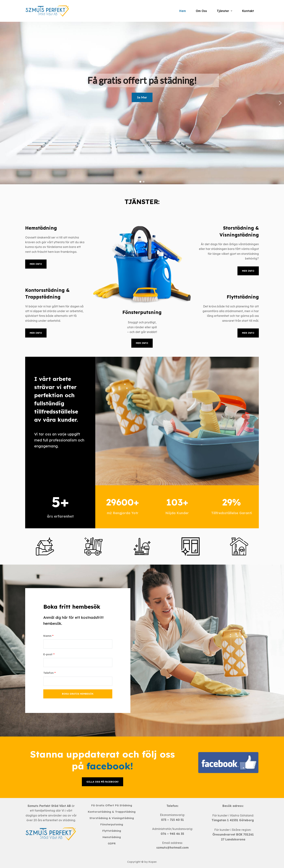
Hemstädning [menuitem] (112, 837)
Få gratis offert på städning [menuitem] (112, 805)
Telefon (49, 673)
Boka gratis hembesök (78, 694)
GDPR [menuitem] (112, 843)
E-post (49, 654)
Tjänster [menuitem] (225, 11)
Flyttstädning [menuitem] (112, 831)
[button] (4, 103)
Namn (48, 636)
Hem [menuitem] (183, 11)
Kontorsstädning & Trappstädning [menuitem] (112, 812)
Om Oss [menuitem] (201, 11)
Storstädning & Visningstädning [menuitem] (112, 818)
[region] (142, 103)
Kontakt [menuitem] (248, 11)
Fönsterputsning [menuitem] (112, 824)
